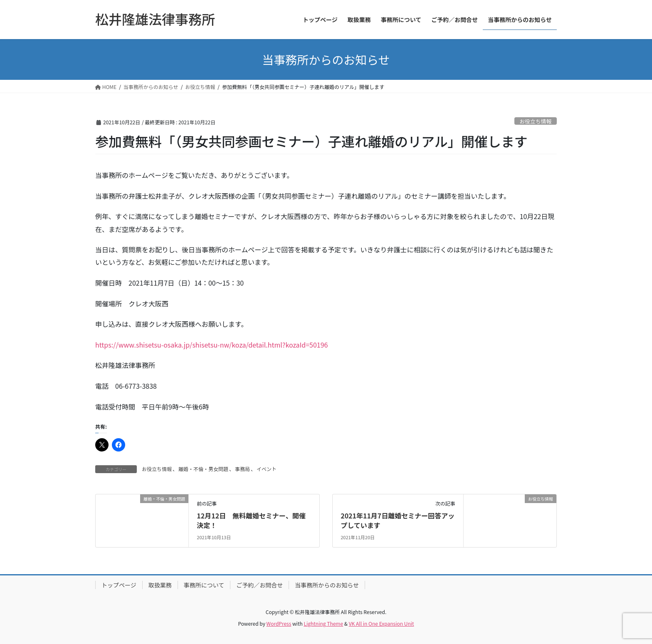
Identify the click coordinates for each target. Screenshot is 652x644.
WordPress (279, 623)
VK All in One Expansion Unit (382, 623)
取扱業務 (160, 585)
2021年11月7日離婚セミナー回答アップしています (398, 520)
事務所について (204, 585)
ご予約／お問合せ (259, 585)
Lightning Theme (323, 623)
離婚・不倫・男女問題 (203, 469)
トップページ (119, 585)
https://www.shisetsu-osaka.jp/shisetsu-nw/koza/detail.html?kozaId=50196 (212, 345)
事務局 (242, 469)
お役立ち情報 (535, 121)
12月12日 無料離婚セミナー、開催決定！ (251, 520)
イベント (267, 469)
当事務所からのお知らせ (327, 585)
